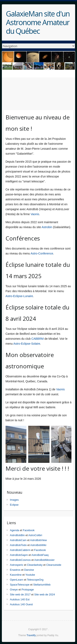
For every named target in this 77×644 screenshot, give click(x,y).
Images (14, 500)
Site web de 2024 (45, 594)
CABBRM (38, 339)
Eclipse (14, 505)
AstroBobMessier (44, 560)
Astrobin (47, 227)
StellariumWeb (42, 585)
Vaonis (35, 214)
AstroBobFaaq (40, 555)
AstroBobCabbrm (20, 550)
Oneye (14, 590)
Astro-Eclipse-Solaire (27, 344)
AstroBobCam (18, 540)
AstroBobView (38, 540)
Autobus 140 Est (20, 599)
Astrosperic (17, 565)
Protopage (28, 590)
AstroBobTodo (18, 545)
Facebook (29, 530)
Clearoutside (54, 565)
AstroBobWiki (38, 545)
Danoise (29, 570)
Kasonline (16, 575)
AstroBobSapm (19, 555)
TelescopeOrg (35, 580)
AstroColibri (35, 535)
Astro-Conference (42, 253)
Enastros (15, 570)
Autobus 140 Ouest (21, 604)
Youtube (30, 575)
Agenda (14, 530)
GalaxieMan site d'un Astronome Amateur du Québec (38, 22)
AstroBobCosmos (20, 560)
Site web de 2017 (20, 594)
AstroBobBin (17, 535)
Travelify (31, 635)
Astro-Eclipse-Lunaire (19, 296)
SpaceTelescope (20, 585)
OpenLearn (17, 580)
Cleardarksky (35, 565)
